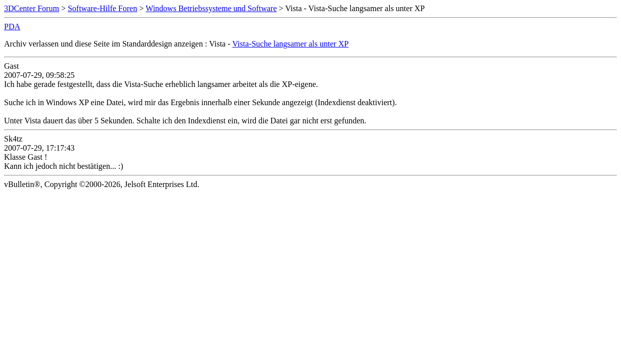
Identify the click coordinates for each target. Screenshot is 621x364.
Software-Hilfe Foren (102, 8)
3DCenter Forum (32, 8)
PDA (12, 27)
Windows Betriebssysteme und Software (211, 8)
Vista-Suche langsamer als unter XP (290, 44)
